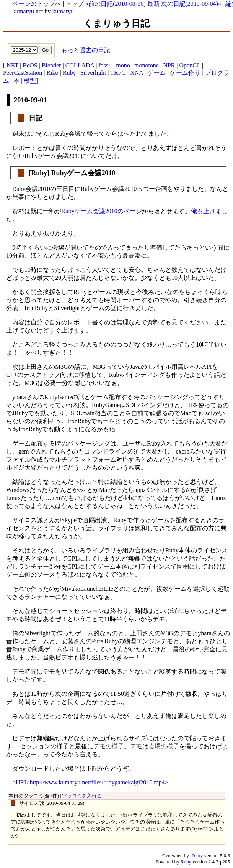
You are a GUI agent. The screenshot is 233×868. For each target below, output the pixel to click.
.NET (12, 65)
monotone (147, 65)
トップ (75, 4)
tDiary (196, 856)
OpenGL (190, 65)
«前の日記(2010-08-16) (115, 4)
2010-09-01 (30, 100)
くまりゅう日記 (116, 23)
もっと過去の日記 (85, 50)
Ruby (69, 73)
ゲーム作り (185, 73)
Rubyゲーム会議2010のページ (102, 211)
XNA (137, 73)
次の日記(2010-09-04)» (191, 4)
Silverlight (93, 73)
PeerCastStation (23, 73)
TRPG (118, 73)
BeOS (30, 65)
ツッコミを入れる (82, 796)
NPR (169, 65)
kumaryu (63, 11)
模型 (30, 81)
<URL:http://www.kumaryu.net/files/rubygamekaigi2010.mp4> (90, 782)
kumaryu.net (28, 11)
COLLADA (80, 65)
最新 (153, 4)
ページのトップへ (37, 4)
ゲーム (156, 73)
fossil (105, 65)
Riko (52, 73)
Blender (51, 65)
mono (123, 65)
